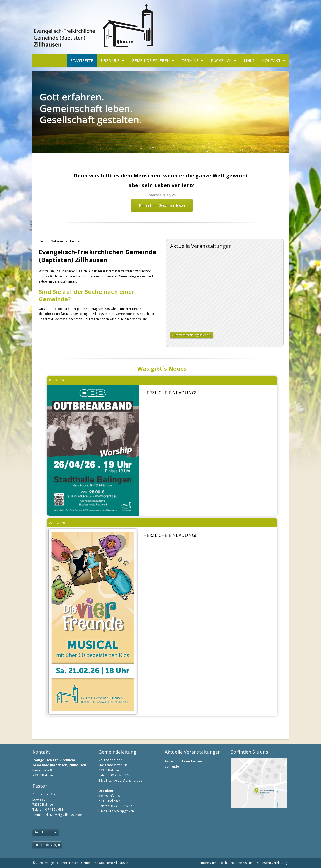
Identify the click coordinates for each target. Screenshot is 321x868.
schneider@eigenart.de (125, 780)
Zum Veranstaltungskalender (192, 335)
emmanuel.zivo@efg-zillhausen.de (57, 815)
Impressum (208, 863)
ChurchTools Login (47, 845)
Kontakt (271, 60)
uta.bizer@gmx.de (122, 811)
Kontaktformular (46, 832)
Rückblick (221, 60)
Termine (190, 60)
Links (249, 60)
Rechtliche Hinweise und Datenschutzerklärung (254, 863)
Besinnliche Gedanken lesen (162, 205)
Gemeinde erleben (151, 60)
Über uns (110, 60)
